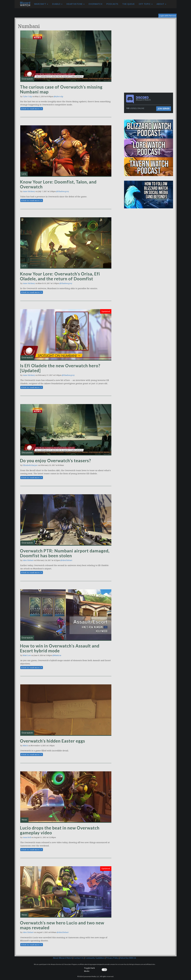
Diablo (57, 4)
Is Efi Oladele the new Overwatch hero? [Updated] (60, 368)
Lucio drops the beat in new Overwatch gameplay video (60, 830)
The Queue (129, 4)
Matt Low (27, 655)
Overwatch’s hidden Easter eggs (53, 741)
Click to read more (32, 109)
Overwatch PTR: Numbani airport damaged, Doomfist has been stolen (65, 553)
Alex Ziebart (28, 560)
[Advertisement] (149, 38)
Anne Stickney (29, 191)
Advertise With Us (128, 958)
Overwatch (95, 4)
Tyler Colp (27, 96)
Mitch (25, 746)
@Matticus (57, 655)
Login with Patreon (168, 16)
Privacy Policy (112, 958)
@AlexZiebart (66, 560)
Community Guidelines (95, 958)
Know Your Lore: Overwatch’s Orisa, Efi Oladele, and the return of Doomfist (60, 276)
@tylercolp (58, 96)
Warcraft (41, 4)
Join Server (164, 109)
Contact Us (79, 958)
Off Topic (146, 4)
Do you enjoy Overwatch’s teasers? (55, 461)
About (161, 4)
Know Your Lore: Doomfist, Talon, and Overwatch (58, 184)
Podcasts (112, 4)
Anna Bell (27, 837)
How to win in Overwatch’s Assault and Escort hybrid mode (60, 648)
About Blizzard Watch (62, 958)
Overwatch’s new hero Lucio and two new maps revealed (62, 925)
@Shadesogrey (63, 191)
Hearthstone (75, 4)
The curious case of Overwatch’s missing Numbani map (61, 89)
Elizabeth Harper (30, 465)
